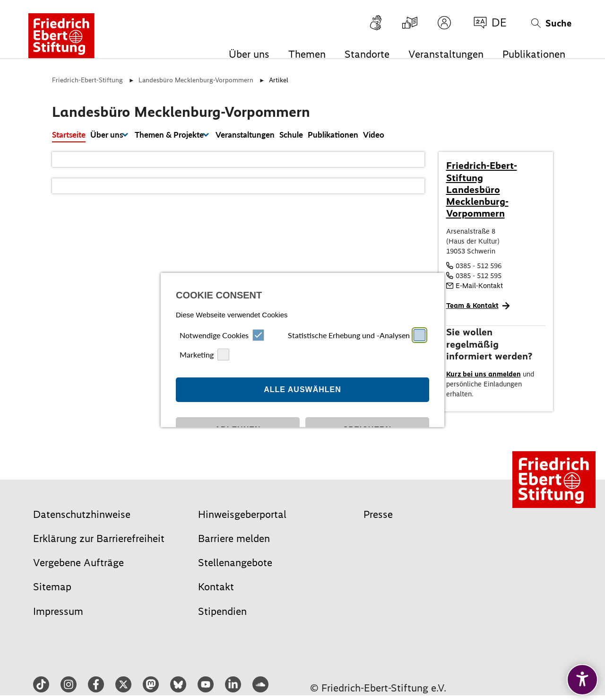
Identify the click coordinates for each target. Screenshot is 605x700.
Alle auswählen (302, 352)
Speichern (367, 392)
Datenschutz (318, 446)
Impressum (286, 446)
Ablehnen (238, 392)
